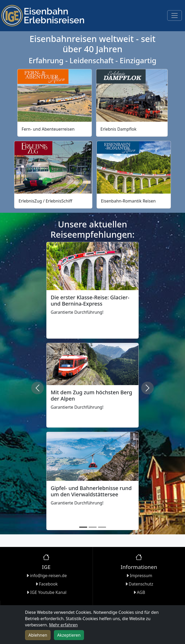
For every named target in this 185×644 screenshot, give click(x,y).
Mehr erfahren (63, 625)
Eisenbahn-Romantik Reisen (128, 201)
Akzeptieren (69, 635)
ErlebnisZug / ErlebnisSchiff (45, 201)
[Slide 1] (83, 527)
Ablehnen (38, 635)
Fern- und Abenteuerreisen (48, 129)
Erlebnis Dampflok (119, 129)
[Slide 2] (93, 527)
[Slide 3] (102, 527)
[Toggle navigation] (175, 15)
